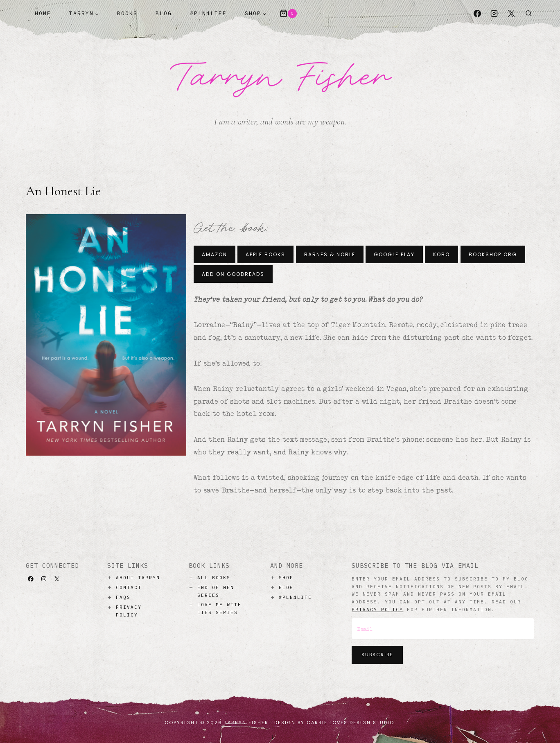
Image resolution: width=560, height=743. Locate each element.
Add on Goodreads (233, 274)
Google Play (394, 254)
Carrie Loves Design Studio (350, 723)
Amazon (215, 254)
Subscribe (377, 655)
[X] (511, 14)
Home (43, 13)
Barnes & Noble (330, 254)
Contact (129, 587)
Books (127, 13)
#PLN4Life (208, 13)
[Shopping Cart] (288, 14)
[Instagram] (494, 14)
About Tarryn (138, 578)
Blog (164, 13)
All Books (214, 578)
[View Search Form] (528, 14)
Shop (286, 578)
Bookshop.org (493, 254)
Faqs (123, 597)
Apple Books (265, 254)
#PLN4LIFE (295, 597)
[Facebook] (477, 14)
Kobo (441, 254)
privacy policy (377, 610)
